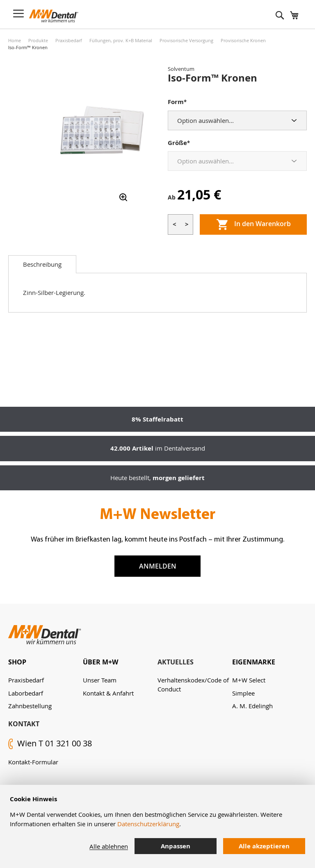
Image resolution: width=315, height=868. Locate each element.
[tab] (42, 264)
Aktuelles (176, 662)
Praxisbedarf (69, 40)
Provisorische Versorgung (186, 40)
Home (15, 40)
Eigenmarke (254, 662)
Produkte (38, 40)
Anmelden (158, 566)
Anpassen (176, 846)
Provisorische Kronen (243, 40)
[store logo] (54, 16)
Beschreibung (42, 264)
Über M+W (100, 662)
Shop (17, 662)
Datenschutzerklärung (148, 824)
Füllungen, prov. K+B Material (121, 40)
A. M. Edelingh (252, 706)
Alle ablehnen (109, 846)
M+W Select (249, 680)
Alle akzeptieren (264, 846)
